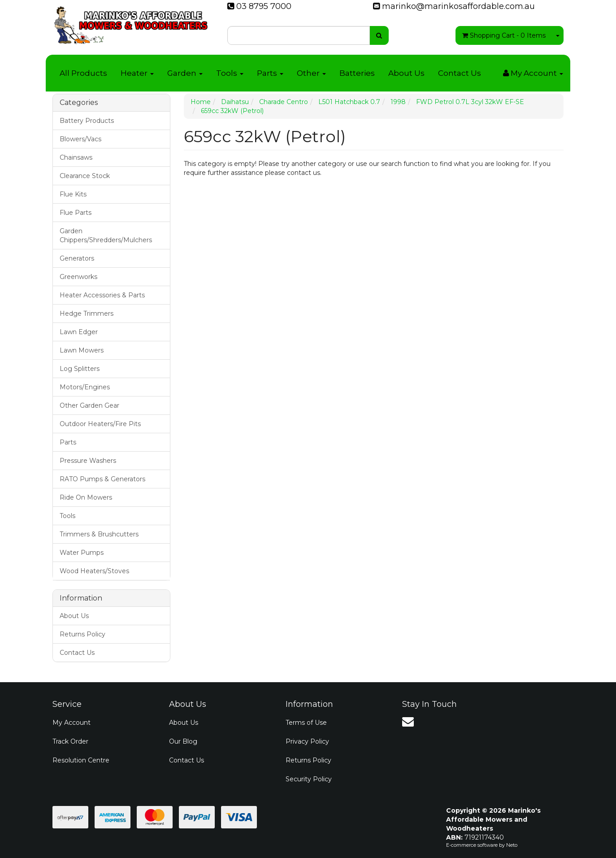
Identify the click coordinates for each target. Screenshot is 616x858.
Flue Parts (76, 213)
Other (311, 73)
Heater (137, 73)
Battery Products (87, 121)
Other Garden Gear (89, 405)
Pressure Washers (88, 461)
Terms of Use (306, 723)
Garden (185, 73)
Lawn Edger (79, 332)
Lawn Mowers (82, 350)
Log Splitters (80, 369)
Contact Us (460, 73)
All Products (83, 73)
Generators (77, 258)
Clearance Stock (85, 176)
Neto (512, 845)
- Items (504, 35)
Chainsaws (76, 157)
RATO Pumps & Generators (102, 479)
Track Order (70, 741)
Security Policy (309, 779)
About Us (406, 73)
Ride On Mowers (86, 497)
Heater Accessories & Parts (102, 295)
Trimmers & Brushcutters (99, 534)
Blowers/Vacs (80, 139)
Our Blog (183, 741)
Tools (230, 73)
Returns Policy (82, 634)
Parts (270, 73)
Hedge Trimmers (87, 314)
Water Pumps (82, 553)
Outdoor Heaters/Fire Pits (100, 424)
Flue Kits (73, 194)
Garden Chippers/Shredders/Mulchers (106, 235)
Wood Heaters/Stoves (94, 571)
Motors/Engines (85, 387)
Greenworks (78, 277)
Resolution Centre (81, 760)
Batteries (357, 73)
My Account (72, 723)
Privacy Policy (307, 741)
